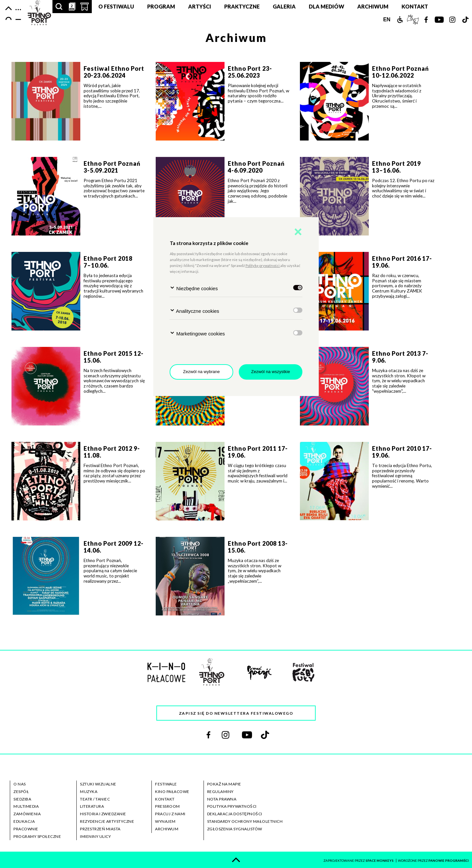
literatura (92, 806)
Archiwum (373, 6)
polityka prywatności (232, 806)
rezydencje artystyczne (107, 821)
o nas (20, 784)
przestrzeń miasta (100, 829)
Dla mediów (326, 6)
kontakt (165, 799)
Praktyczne (242, 6)
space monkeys (380, 861)
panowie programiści (449, 861)
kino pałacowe (172, 792)
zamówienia (27, 814)
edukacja (24, 821)
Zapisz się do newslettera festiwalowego (236, 713)
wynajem (165, 821)
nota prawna (222, 799)
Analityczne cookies (195, 311)
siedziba (22, 799)
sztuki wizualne (98, 784)
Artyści (200, 6)
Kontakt (415, 6)
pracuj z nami (170, 814)
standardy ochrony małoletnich (245, 821)
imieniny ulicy (95, 836)
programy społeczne (37, 836)
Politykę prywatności (263, 265)
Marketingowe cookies (197, 333)
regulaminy (220, 792)
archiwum (167, 829)
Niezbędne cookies (194, 288)
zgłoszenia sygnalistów (235, 829)
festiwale (166, 784)
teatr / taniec (95, 799)
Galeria (284, 6)
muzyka (89, 792)
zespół (21, 792)
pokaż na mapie (224, 784)
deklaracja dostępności (235, 814)
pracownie (26, 829)
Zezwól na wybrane (202, 372)
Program (161, 6)
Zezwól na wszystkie (270, 372)
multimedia (26, 806)
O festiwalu (116, 6)
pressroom (167, 806)
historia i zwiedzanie (103, 814)
